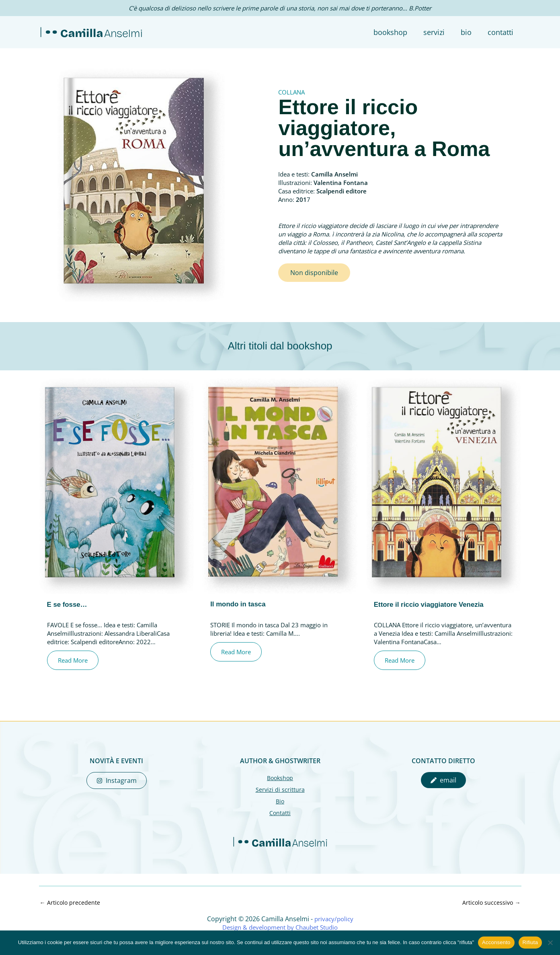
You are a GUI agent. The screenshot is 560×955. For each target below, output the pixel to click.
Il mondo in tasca (240, 604)
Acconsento (496, 942)
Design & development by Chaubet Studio (280, 927)
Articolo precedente (71, 903)
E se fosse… (69, 604)
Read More (76, 660)
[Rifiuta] (550, 943)
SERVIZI (438, 32)
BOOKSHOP (396, 32)
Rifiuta (530, 942)
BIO (469, 32)
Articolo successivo (491, 903)
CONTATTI (501, 32)
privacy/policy (334, 919)
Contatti (280, 812)
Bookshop (280, 778)
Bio (280, 801)
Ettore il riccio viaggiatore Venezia (433, 604)
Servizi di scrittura (280, 789)
